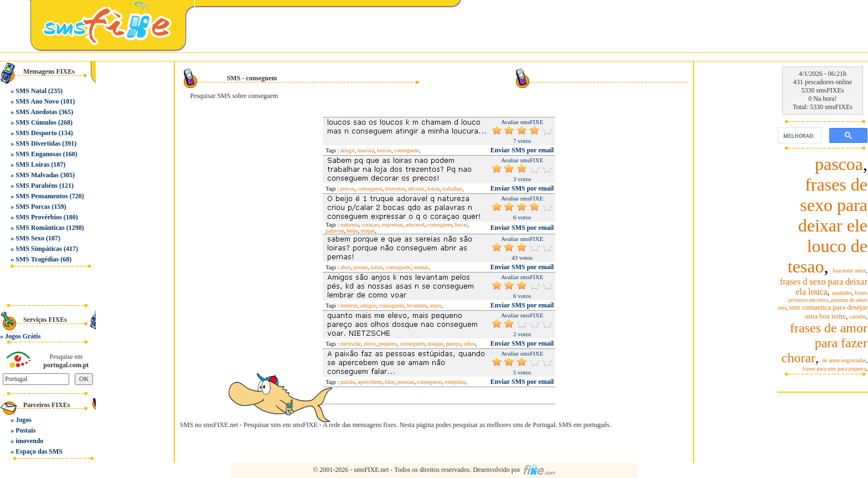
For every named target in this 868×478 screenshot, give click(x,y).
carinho (858, 317)
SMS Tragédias (37, 259)
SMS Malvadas (37, 175)
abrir (346, 267)
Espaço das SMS (39, 451)
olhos (469, 344)
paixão (348, 382)
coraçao (371, 225)
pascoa (839, 164)
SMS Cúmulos (36, 122)
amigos (368, 305)
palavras (335, 231)
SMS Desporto (36, 133)
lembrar (349, 305)
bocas (461, 225)
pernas (361, 267)
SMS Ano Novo (37, 101)
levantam (417, 305)
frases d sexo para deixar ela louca (824, 287)
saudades (842, 293)
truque (368, 231)
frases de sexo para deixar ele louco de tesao (828, 225)
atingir (348, 150)
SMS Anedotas (36, 112)
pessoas (406, 382)
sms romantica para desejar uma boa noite (828, 312)
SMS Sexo (30, 238)
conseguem (407, 150)
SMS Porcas (33, 207)
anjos (435, 305)
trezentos (395, 189)
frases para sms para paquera (835, 369)
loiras (433, 189)
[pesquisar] (799, 136)
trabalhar (452, 189)
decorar (416, 189)
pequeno (388, 344)
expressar (392, 225)
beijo (352, 231)
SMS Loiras (32, 165)
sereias (421, 267)
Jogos (24, 420)
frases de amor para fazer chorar (825, 343)
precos (348, 189)
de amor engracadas (844, 360)
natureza (350, 225)
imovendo (29, 441)
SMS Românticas (40, 228)
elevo (370, 344)
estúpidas (455, 382)
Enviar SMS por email (522, 150)
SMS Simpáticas (39, 249)
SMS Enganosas (38, 154)
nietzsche (351, 344)
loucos (384, 150)
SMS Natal (31, 91)
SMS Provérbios (38, 217)
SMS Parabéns (37, 186)
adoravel (415, 225)
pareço (454, 344)
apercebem (370, 382)
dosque (435, 344)
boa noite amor (850, 271)
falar (390, 382)
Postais (25, 430)
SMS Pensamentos (42, 196)
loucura (366, 150)
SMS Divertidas (38, 143)
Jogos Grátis (23, 336)
